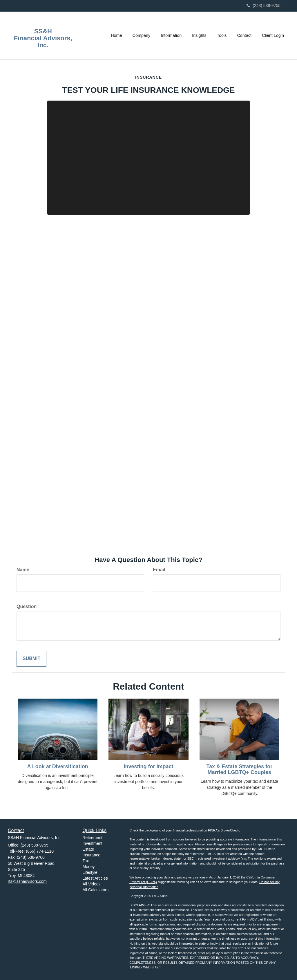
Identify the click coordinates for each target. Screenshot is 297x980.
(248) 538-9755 (264, 6)
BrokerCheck (230, 830)
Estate (88, 849)
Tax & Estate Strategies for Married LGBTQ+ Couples (239, 769)
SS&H (43, 31)
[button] (142, 35)
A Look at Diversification (57, 766)
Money (89, 867)
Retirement (93, 838)
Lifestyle (90, 872)
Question (27, 606)
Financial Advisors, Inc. (43, 42)
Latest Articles (95, 878)
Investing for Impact (148, 766)
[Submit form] (31, 659)
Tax (86, 861)
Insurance (92, 855)
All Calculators (96, 890)
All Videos (92, 884)
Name (23, 570)
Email (159, 570)
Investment (93, 843)
